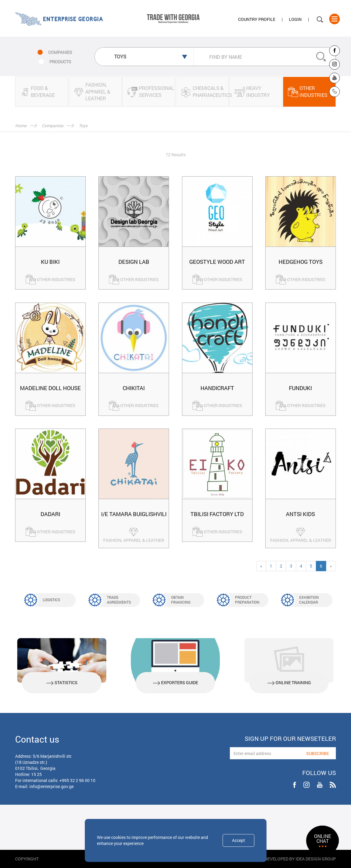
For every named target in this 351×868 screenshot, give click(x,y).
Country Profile (257, 19)
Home (21, 126)
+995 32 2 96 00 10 (77, 780)
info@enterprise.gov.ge (51, 786)
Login (295, 19)
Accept (238, 840)
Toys (83, 126)
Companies (53, 126)
